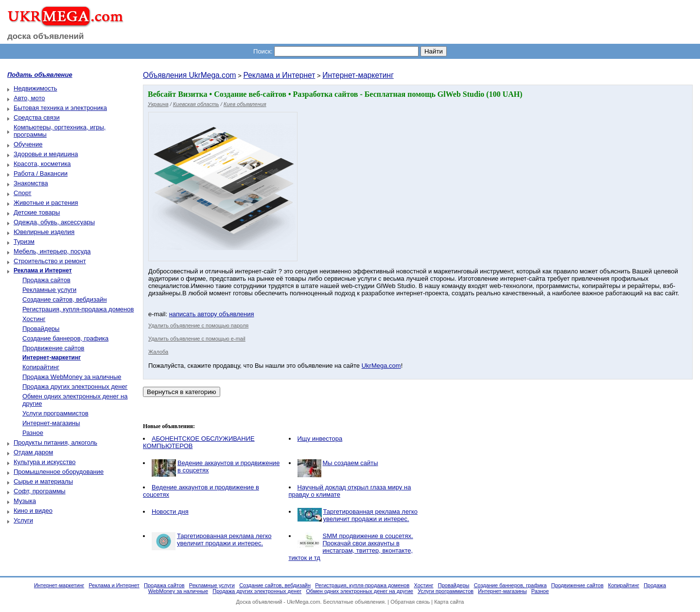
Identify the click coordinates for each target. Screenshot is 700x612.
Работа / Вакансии (41, 173)
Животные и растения (46, 203)
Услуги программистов (55, 413)
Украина (158, 104)
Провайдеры (41, 329)
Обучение (28, 144)
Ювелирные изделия (44, 232)
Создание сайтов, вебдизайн (65, 299)
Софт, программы (40, 491)
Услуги (23, 520)
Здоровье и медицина (46, 154)
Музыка (25, 501)
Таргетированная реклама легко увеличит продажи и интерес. (371, 515)
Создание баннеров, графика (65, 338)
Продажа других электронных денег (75, 387)
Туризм (24, 242)
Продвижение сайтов (53, 348)
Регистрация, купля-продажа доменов (78, 309)
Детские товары (37, 212)
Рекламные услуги (49, 290)
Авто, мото (29, 98)
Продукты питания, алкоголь (55, 442)
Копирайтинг (41, 367)
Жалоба (158, 352)
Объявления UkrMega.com (190, 75)
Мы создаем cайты (350, 463)
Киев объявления (245, 104)
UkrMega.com (381, 366)
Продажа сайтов (46, 280)
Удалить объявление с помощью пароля (198, 325)
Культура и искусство (44, 462)
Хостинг (34, 319)
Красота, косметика (42, 164)
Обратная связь (410, 602)
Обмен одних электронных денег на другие (360, 591)
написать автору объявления (212, 314)
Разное (33, 433)
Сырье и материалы (43, 481)
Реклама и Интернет (279, 75)
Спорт (23, 193)
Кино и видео (33, 511)
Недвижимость (35, 88)
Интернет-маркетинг (358, 75)
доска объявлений (46, 36)
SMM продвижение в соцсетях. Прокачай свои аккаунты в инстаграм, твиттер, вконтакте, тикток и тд (351, 547)
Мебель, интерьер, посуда (52, 251)
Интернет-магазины (51, 423)
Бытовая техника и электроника (60, 108)
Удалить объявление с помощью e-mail (197, 339)
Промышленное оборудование (59, 472)
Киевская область (196, 104)
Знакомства (31, 183)
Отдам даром (33, 452)
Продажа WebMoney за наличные (72, 377)
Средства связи (37, 117)
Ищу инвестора (320, 439)
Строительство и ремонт (50, 261)
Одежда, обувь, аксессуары (54, 222)
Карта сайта (449, 602)
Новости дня (170, 512)
